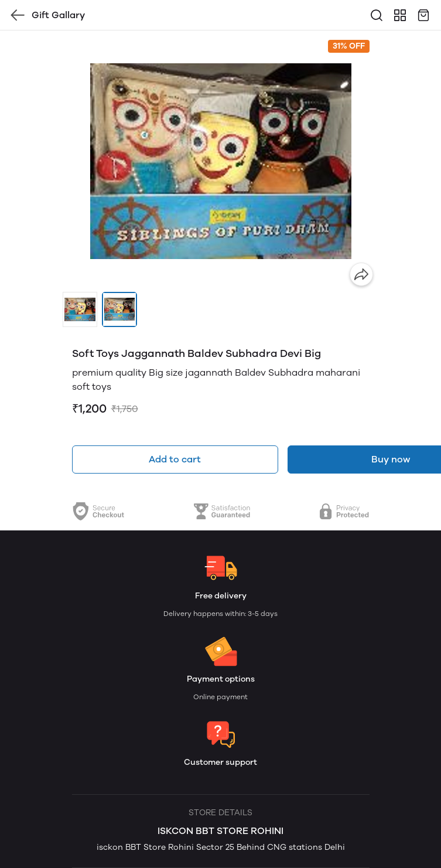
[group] (221, 161)
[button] (80, 309)
